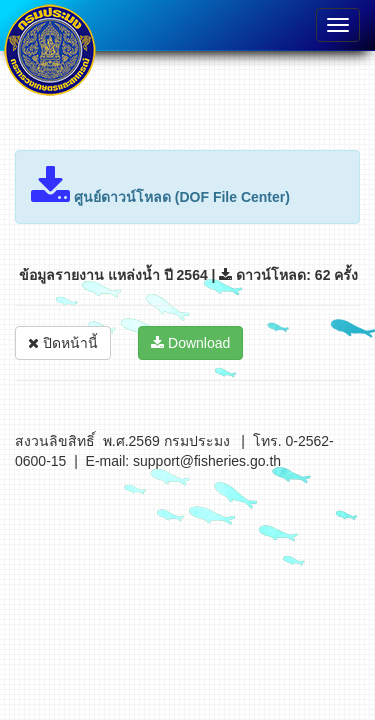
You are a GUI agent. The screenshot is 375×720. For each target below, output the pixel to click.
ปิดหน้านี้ (63, 343)
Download (190, 343)
